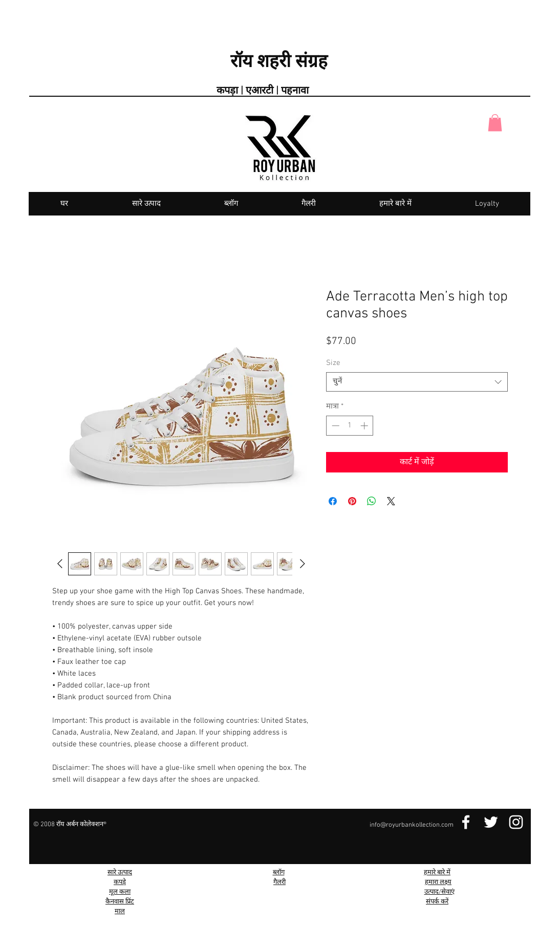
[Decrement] (335, 426)
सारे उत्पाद (120, 873)
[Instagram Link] (516, 822)
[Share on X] (391, 501)
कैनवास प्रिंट (120, 902)
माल (120, 912)
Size (333, 363)
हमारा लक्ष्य (438, 882)
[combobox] (417, 382)
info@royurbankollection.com (412, 825)
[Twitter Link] (491, 822)
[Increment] (365, 426)
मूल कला (120, 892)
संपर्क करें (437, 902)
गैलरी (279, 882)
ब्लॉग (279, 873)
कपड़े (120, 882)
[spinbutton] (350, 426)
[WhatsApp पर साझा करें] (372, 501)
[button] (495, 123)
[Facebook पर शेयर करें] (333, 501)
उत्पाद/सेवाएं (439, 892)
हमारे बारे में (437, 873)
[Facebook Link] (466, 822)
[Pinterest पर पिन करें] (352, 501)
